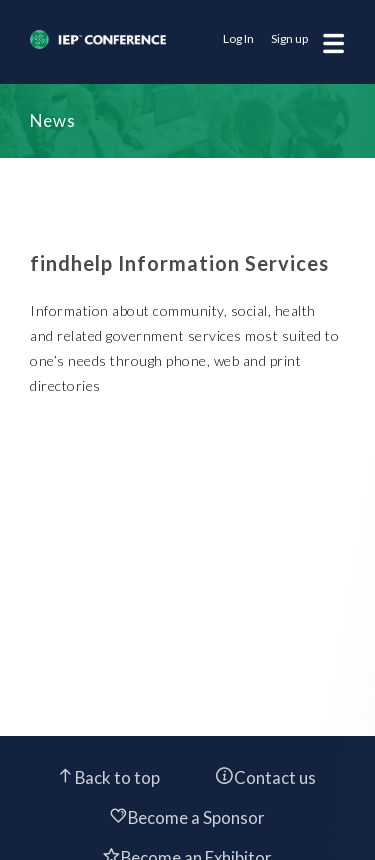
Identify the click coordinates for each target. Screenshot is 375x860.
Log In (238, 38)
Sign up (289, 38)
